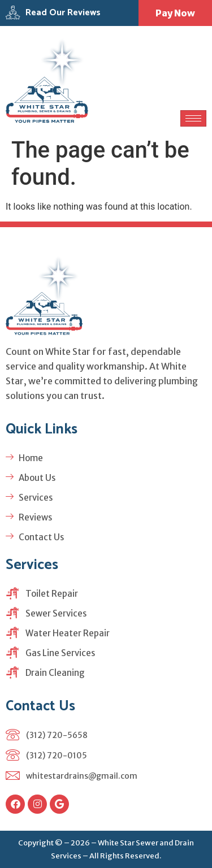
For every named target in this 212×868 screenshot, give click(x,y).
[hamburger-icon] (193, 118)
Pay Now (175, 13)
